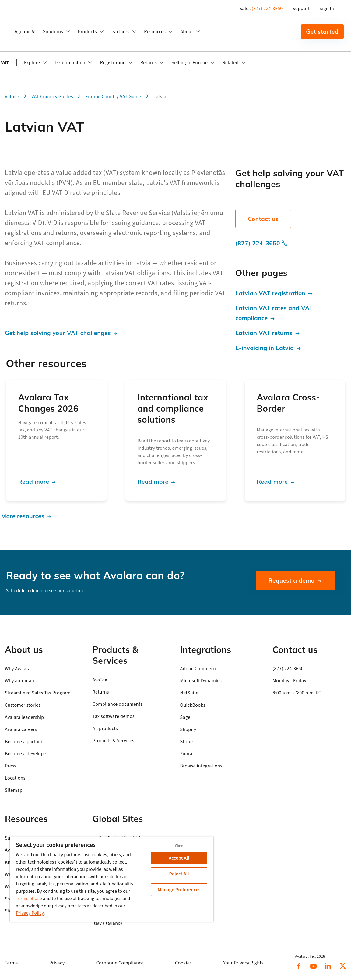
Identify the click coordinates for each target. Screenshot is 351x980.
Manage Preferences (179, 890)
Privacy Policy (30, 913)
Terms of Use (29, 899)
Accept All (179, 858)
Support (301, 9)
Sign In (327, 9)
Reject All (179, 874)
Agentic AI (25, 32)
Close (179, 846)
